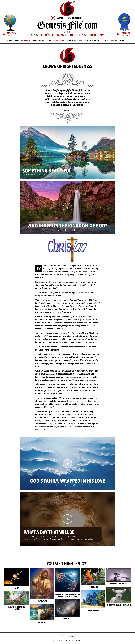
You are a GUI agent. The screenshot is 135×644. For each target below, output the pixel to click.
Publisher (59, 41)
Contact (72, 636)
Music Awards (110, 41)
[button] (68, 152)
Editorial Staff (74, 41)
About (22, 40)
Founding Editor (93, 41)
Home (9, 41)
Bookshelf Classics (42, 41)
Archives (124, 41)
